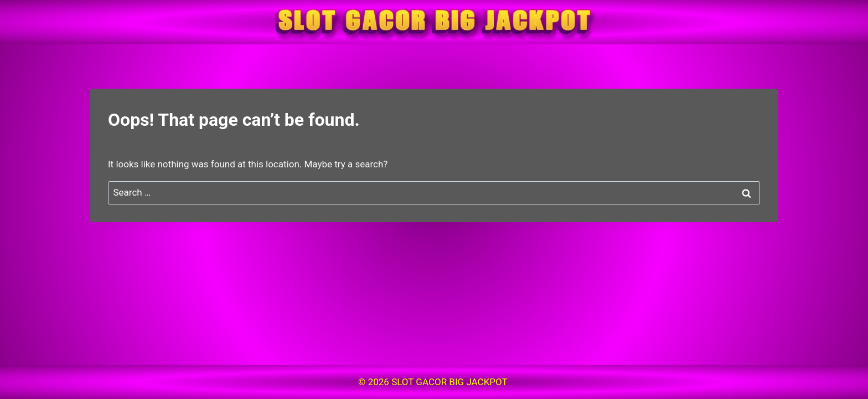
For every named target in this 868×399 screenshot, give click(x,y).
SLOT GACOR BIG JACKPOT (451, 382)
